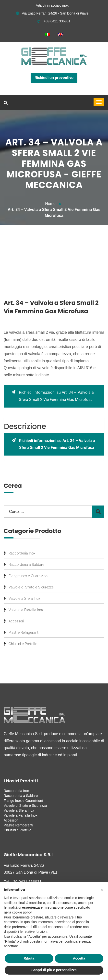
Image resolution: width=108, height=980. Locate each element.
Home (50, 204)
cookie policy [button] (22, 912)
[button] (102, 890)
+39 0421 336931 (54, 21)
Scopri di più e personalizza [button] (54, 970)
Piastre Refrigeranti (24, 632)
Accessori (16, 621)
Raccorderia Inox (22, 553)
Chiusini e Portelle (23, 644)
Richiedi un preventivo (54, 78)
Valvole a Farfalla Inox (26, 610)
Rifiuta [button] (29, 958)
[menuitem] (48, 34)
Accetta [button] (79, 958)
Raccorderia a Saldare (26, 565)
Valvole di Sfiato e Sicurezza (31, 587)
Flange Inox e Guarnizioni (28, 576)
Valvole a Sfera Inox (24, 599)
